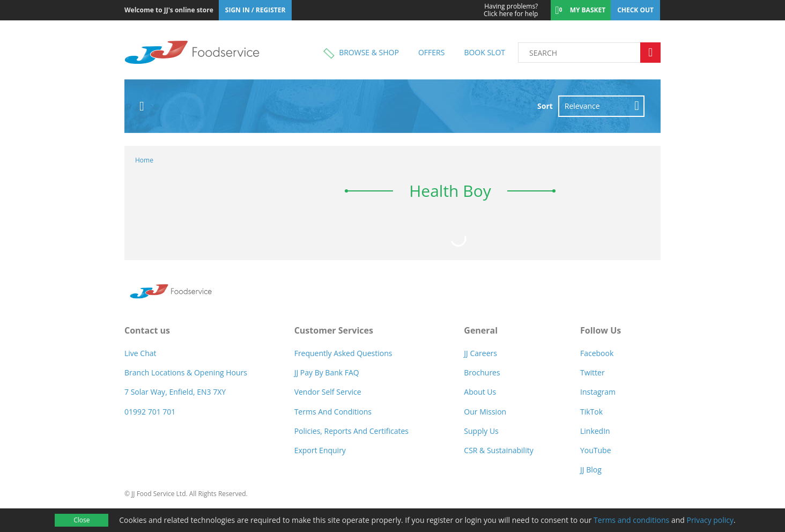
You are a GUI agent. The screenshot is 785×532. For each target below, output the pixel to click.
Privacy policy (710, 520)
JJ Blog (591, 470)
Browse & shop (369, 52)
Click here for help (504, 10)
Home (144, 160)
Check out (635, 10)
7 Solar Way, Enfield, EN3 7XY (175, 392)
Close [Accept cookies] (82, 520)
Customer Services (334, 330)
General (481, 330)
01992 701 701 (150, 412)
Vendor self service (328, 392)
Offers (431, 52)
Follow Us (601, 330)
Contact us (147, 330)
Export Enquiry (320, 450)
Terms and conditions (631, 520)
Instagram (598, 392)
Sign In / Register (256, 10)
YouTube (596, 450)
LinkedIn (595, 431)
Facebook (597, 353)
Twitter (593, 372)
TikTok (591, 412)
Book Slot (484, 52)
